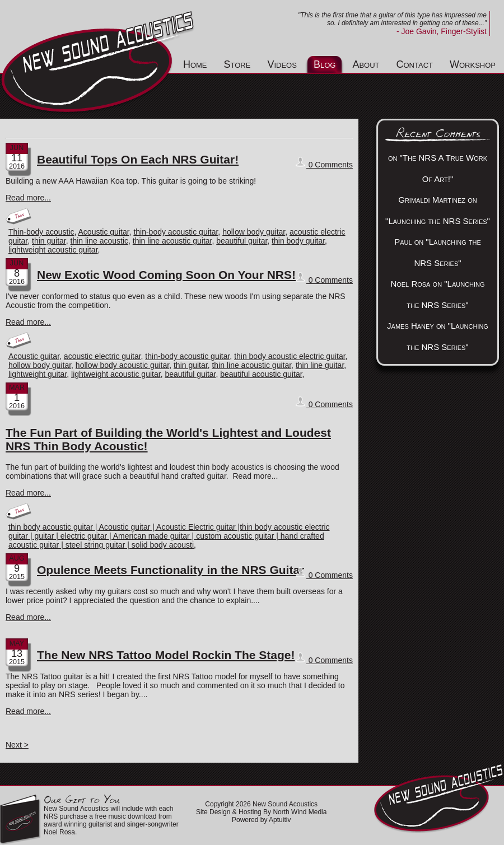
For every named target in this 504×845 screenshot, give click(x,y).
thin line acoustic (100, 241)
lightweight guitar (38, 374)
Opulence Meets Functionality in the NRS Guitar (171, 570)
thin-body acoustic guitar (176, 232)
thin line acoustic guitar (172, 241)
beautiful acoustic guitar (261, 374)
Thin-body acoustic (41, 232)
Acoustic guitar (104, 232)
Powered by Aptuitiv (261, 820)
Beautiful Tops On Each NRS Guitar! (138, 159)
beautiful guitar (242, 241)
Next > (17, 745)
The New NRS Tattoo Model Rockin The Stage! (166, 655)
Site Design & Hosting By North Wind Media (261, 812)
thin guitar (49, 241)
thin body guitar (298, 241)
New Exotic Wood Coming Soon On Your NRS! (166, 275)
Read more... (28, 198)
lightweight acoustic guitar (53, 250)
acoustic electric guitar (102, 356)
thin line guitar (320, 365)
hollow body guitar (254, 232)
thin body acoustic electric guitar (290, 356)
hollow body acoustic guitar (122, 365)
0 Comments (324, 163)
